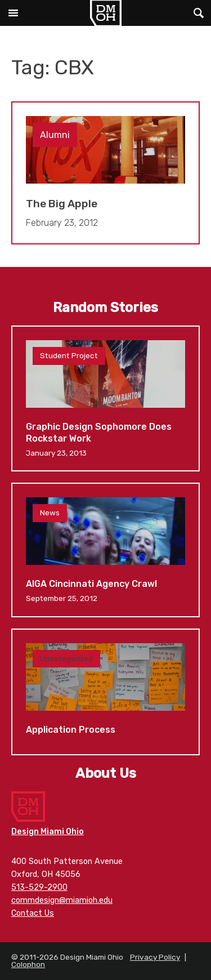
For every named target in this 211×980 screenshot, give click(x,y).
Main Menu (13, 13)
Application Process (105, 692)
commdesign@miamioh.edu (62, 900)
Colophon (28, 964)
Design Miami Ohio (106, 13)
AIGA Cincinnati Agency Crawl (105, 550)
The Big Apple (105, 173)
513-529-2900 (39, 887)
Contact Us (33, 913)
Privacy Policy (155, 957)
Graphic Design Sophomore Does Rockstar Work (105, 398)
